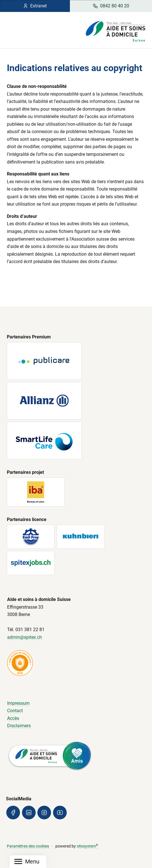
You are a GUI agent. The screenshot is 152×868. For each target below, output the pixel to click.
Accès (13, 718)
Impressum (18, 703)
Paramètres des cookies (28, 846)
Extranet (35, 6)
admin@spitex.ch (25, 637)
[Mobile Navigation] (27, 862)
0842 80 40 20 (111, 6)
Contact (15, 711)
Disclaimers (19, 726)
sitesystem (87, 846)
